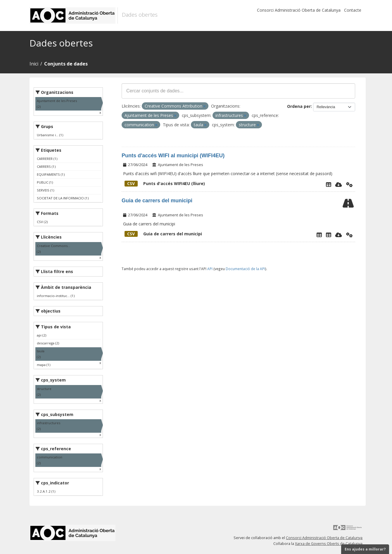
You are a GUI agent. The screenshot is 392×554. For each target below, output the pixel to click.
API (210, 269)
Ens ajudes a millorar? (365, 549)
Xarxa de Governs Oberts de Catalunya (329, 544)
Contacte (353, 10)
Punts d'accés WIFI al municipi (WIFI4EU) (173, 156)
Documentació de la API (245, 269)
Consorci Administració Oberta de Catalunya (299, 10)
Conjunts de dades (66, 64)
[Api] (349, 184)
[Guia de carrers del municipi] (329, 235)
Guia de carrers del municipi (157, 201)
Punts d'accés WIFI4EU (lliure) (165, 183)
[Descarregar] (339, 184)
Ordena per (299, 106)
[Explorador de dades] (329, 184)
